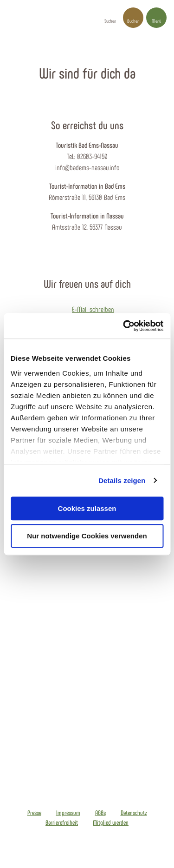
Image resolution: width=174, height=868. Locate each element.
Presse (34, 813)
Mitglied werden (111, 822)
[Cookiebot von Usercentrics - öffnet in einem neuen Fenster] (124, 326)
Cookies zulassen (87, 508)
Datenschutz (134, 813)
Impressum (68, 813)
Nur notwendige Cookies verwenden (87, 536)
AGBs (100, 813)
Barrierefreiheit (62, 822)
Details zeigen (122, 480)
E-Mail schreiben (93, 309)
